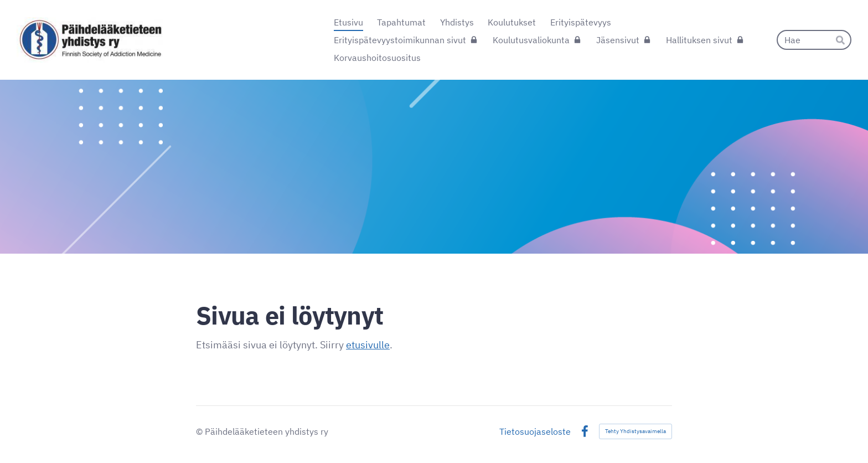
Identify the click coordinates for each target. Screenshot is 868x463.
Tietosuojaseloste (535, 431)
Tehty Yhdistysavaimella (635, 431)
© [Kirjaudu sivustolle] (200, 431)
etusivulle (368, 345)
